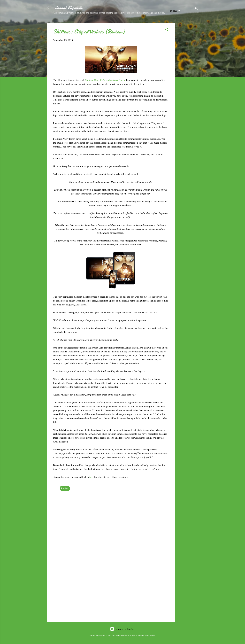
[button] (167, 30)
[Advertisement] (188, 72)
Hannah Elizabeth (68, 8)
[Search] (197, 9)
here (92, 477)
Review (65, 488)
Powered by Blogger (122, 629)
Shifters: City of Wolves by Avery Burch (105, 80)
